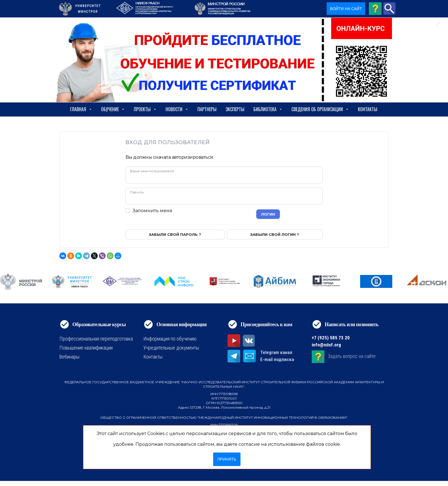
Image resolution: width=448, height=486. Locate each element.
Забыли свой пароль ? (175, 234)
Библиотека (268, 109)
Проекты (145, 109)
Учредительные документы (171, 348)
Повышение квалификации (86, 348)
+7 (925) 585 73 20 (331, 338)
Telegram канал (276, 352)
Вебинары (69, 357)
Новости (177, 109)
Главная (81, 109)
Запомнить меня (152, 211)
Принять (227, 459)
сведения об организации (320, 109)
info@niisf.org (326, 345)
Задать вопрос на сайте (352, 356)
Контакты (368, 109)
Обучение (113, 109)
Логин (268, 214)
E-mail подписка (277, 359)
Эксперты (235, 109)
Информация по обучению (170, 339)
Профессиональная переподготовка (96, 339)
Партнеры (207, 109)
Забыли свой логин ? (275, 234)
